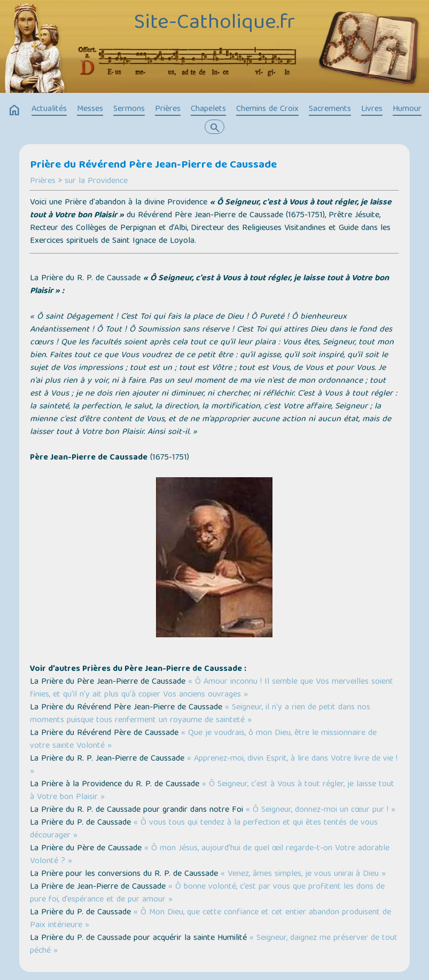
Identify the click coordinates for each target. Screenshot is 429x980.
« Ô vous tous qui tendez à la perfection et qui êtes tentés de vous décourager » (204, 829)
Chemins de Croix (267, 109)
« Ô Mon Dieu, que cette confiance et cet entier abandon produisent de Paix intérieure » (210, 919)
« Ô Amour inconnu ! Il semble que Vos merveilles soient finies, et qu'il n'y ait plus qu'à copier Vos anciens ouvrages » (212, 689)
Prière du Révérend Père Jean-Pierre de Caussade (153, 165)
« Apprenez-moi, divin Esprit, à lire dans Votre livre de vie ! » (214, 765)
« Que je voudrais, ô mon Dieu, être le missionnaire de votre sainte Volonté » (203, 740)
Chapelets (208, 109)
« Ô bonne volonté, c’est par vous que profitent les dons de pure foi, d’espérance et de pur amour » (207, 894)
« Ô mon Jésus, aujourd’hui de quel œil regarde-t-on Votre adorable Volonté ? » (210, 855)
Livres (372, 109)
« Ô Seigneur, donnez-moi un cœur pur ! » (321, 810)
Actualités (49, 109)
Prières (168, 109)
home (14, 110)
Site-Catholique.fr (214, 23)
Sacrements (330, 109)
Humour (407, 109)
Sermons (129, 109)
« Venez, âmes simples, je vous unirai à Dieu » (303, 874)
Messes (90, 109)
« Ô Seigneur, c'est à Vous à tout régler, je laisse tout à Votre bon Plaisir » (212, 791)
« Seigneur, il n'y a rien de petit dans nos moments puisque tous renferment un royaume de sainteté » (200, 714)
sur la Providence (96, 181)
